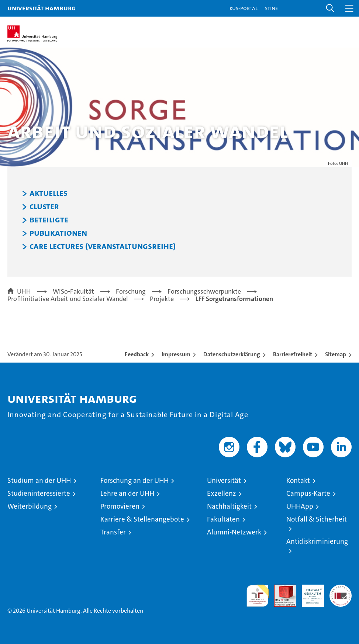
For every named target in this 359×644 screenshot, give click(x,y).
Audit (281, 588)
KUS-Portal (244, 8)
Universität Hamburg (42, 8)
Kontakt (298, 480)
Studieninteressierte (39, 493)
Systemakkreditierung (341, 588)
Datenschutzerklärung (232, 354)
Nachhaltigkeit (229, 506)
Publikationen (58, 233)
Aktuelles (49, 193)
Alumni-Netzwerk (234, 532)
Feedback (137, 354)
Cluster (44, 207)
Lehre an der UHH (127, 493)
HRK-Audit (309, 592)
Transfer (113, 532)
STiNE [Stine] (271, 8)
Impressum (176, 354)
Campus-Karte (308, 493)
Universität (224, 480)
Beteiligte (49, 220)
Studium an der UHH (39, 480)
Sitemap (336, 354)
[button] (330, 8)
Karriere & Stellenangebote (142, 519)
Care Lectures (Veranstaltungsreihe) (103, 246)
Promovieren (120, 506)
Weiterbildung (30, 506)
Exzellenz (222, 493)
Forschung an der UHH (134, 480)
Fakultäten (223, 519)
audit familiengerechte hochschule (258, 596)
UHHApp (300, 506)
